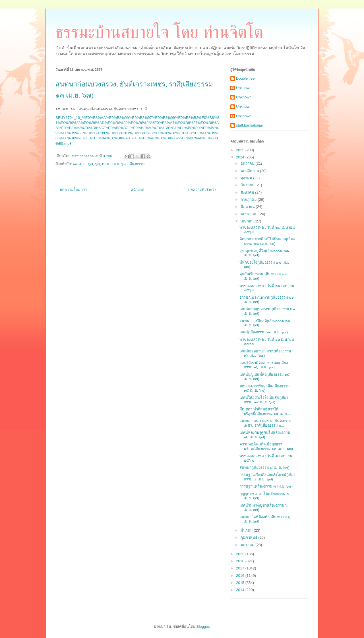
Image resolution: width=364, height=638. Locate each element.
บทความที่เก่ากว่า (202, 190)
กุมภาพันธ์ (250, 537)
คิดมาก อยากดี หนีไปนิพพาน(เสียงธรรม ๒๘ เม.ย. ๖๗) (267, 241)
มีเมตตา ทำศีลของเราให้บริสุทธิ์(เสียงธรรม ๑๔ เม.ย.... (265, 411)
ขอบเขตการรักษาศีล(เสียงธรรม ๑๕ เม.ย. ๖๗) (264, 388)
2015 (241, 583)
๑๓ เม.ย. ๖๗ (83, 164)
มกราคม (248, 545)
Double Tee (245, 78)
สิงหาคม (248, 192)
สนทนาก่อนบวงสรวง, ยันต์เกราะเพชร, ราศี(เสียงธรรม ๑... (265, 423)
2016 (241, 576)
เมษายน (248, 221)
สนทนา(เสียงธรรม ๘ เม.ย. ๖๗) (264, 467)
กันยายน (248, 185)
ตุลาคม (247, 178)
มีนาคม (247, 530)
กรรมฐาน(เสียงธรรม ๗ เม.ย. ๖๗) (266, 486)
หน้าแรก (137, 190)
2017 (241, 568)
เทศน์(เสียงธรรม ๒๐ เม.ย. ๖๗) (264, 332)
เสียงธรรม (137, 164)
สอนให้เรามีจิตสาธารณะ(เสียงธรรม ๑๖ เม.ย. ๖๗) (263, 365)
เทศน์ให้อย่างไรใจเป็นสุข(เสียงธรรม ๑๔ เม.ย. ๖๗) (264, 400)
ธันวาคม (248, 163)
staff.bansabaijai (249, 125)
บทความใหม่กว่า (73, 190)
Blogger (203, 626)
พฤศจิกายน (250, 171)
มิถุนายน (248, 207)
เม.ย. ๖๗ (119, 164)
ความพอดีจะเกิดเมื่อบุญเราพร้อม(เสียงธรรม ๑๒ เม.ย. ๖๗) (266, 446)
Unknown (244, 88)
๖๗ (98, 164)
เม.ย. (106, 164)
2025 (241, 150)
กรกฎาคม (249, 200)
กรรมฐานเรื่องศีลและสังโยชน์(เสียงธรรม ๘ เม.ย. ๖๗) (267, 477)
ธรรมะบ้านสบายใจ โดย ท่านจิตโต (159, 32)
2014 (241, 590)
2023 (241, 554)
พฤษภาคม (250, 214)
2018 (241, 561)
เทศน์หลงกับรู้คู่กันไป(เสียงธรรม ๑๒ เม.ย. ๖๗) (265, 435)
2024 (241, 157)
